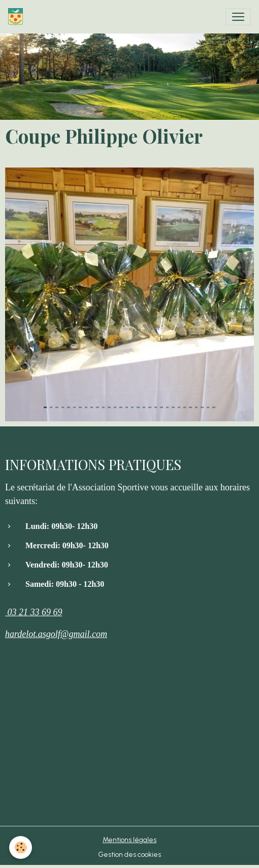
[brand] (18, 17)
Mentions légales (129, 840)
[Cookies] (21, 847)
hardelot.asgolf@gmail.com (56, 634)
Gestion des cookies (129, 855)
